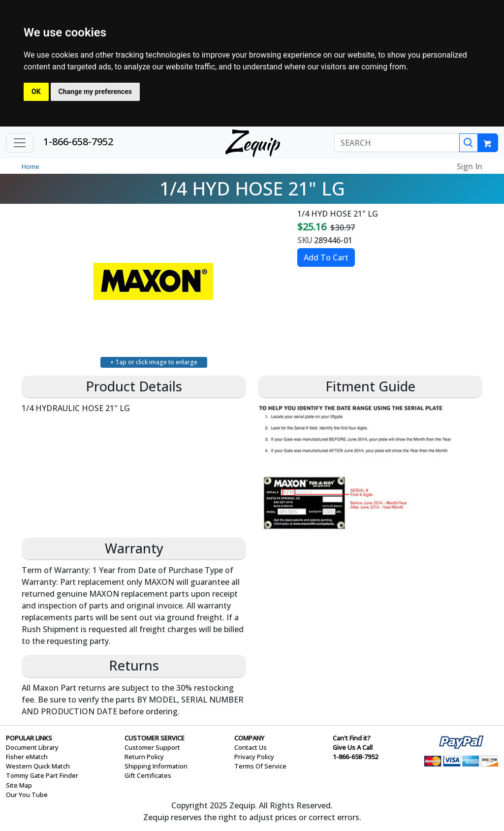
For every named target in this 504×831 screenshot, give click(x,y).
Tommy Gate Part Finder (42, 775)
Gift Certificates (148, 775)
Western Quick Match (38, 766)
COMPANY (249, 738)
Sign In (470, 166)
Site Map (19, 785)
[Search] (469, 143)
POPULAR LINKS (29, 738)
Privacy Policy (254, 757)
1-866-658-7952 (78, 142)
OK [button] (36, 92)
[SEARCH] (397, 143)
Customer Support (152, 747)
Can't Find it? (352, 738)
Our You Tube (27, 795)
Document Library (32, 747)
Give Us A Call (353, 747)
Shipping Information (156, 766)
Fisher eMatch (27, 757)
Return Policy (144, 757)
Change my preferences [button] (95, 92)
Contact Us (251, 747)
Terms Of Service (260, 766)
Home (31, 166)
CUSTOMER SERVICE (155, 738)
